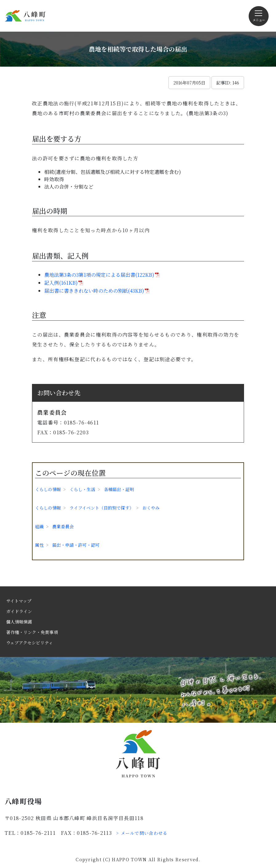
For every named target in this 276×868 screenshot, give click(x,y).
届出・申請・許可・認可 (76, 545)
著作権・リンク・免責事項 (32, 632)
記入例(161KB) (61, 283)
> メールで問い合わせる (142, 833)
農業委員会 (63, 526)
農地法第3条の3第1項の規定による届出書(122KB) (99, 275)
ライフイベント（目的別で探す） (102, 508)
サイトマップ (19, 601)
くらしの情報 (48, 489)
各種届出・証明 (119, 489)
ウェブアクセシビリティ (30, 643)
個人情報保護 (19, 622)
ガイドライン (19, 611)
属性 (39, 545)
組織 (39, 526)
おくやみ (151, 508)
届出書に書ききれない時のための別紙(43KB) (94, 291)
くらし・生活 (82, 489)
